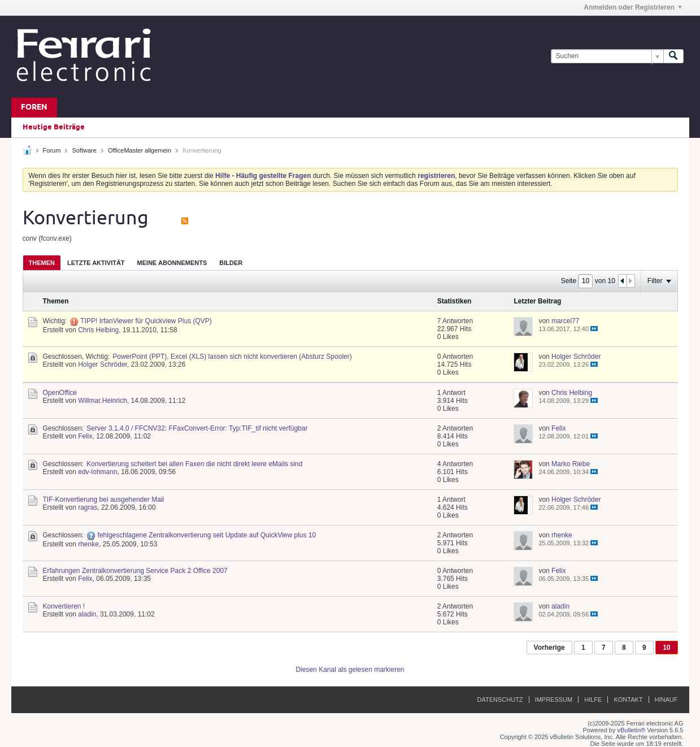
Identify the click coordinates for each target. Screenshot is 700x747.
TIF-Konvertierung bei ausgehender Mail (104, 500)
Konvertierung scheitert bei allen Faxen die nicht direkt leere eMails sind (194, 464)
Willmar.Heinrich (103, 401)
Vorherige (549, 648)
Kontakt (628, 700)
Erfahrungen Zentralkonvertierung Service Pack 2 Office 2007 (135, 571)
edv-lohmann (97, 472)
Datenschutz (500, 700)
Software (84, 150)
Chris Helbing (98, 330)
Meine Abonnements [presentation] (172, 263)
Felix (85, 436)
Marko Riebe (571, 464)
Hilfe (593, 700)
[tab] (42, 262)
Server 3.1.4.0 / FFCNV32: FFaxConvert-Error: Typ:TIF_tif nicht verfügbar (197, 428)
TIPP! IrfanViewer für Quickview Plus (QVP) (146, 321)
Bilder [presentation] (231, 263)
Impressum (554, 700)
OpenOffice (60, 393)
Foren (34, 108)
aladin (87, 614)
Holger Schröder (103, 364)
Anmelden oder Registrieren (633, 7)
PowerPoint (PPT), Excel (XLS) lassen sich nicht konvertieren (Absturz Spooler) (232, 357)
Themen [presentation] (42, 263)
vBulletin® (632, 730)
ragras (88, 507)
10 (666, 648)
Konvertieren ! (64, 606)
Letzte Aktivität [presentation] (96, 263)
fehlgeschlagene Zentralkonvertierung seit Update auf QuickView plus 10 (207, 535)
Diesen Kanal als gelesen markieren (350, 670)
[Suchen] (607, 56)
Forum (52, 150)
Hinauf (666, 700)
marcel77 (565, 321)
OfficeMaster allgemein (140, 150)
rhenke (88, 544)
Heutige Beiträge (54, 127)
